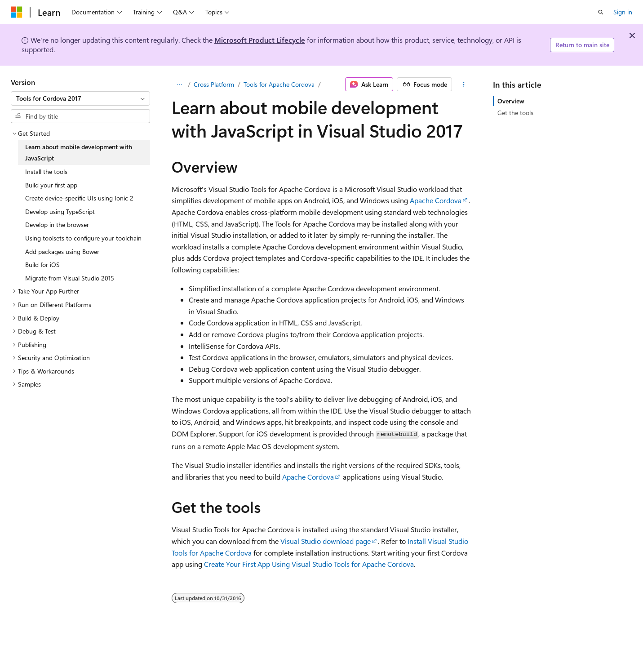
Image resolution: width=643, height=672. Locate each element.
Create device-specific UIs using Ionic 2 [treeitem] (79, 198)
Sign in (623, 12)
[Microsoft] (17, 12)
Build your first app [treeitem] (51, 185)
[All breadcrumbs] (180, 85)
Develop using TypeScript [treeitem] (60, 211)
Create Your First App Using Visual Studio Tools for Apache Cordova (309, 564)
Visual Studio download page (326, 541)
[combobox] (80, 98)
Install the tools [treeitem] (46, 171)
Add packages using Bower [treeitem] (62, 251)
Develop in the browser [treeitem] (57, 225)
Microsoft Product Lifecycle (260, 40)
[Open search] (601, 12)
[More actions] (463, 85)
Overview (511, 101)
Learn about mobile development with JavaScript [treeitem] (79, 153)
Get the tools (515, 113)
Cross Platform (214, 84)
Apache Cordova (436, 200)
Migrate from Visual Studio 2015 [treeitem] (70, 278)
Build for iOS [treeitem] (42, 265)
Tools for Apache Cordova (279, 84)
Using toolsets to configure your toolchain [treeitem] (83, 238)
